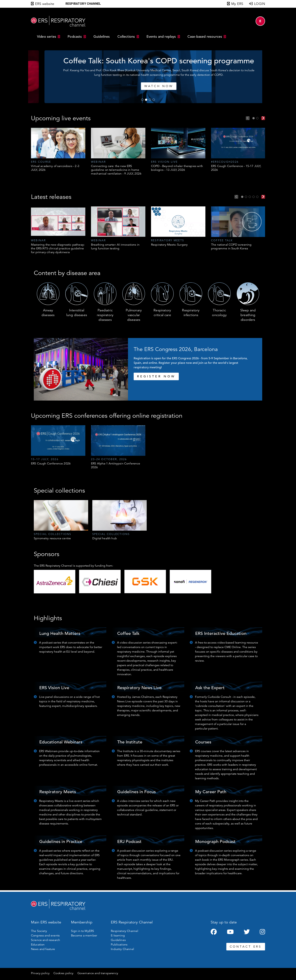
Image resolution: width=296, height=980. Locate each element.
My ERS (237, 4)
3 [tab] (150, 100)
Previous (248, 118)
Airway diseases (48, 313)
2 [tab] (146, 100)
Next (263, 118)
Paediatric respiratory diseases (105, 315)
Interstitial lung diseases (77, 313)
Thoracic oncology (219, 313)
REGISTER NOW (156, 376)
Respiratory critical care (162, 313)
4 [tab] (154, 100)
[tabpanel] (126, 77)
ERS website (45, 4)
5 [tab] (257, 197)
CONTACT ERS (246, 947)
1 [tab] (142, 100)
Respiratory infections (191, 313)
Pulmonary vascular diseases (134, 315)
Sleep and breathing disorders (248, 315)
